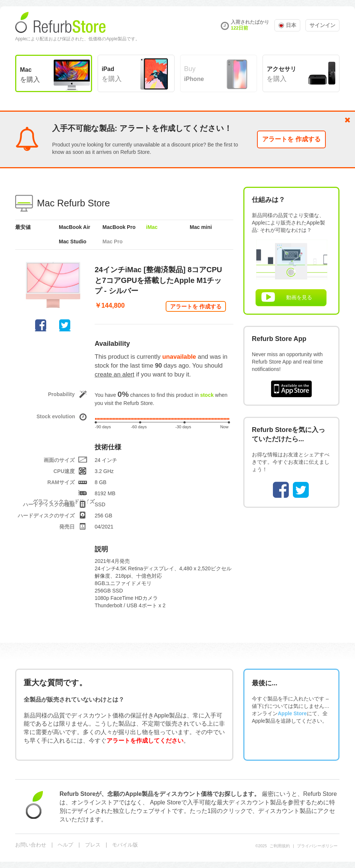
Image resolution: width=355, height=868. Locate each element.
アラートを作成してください (145, 740)
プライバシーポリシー (317, 846)
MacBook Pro (119, 227)
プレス (93, 845)
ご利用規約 (280, 846)
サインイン (322, 25)
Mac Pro (112, 242)
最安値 (23, 227)
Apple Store (292, 713)
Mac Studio (73, 242)
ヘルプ (65, 845)
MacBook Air (75, 227)
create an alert (114, 374)
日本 (287, 25)
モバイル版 (125, 845)
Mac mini (201, 227)
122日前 (239, 28)
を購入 (30, 75)
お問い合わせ (31, 845)
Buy (194, 74)
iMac (152, 227)
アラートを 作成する (291, 139)
